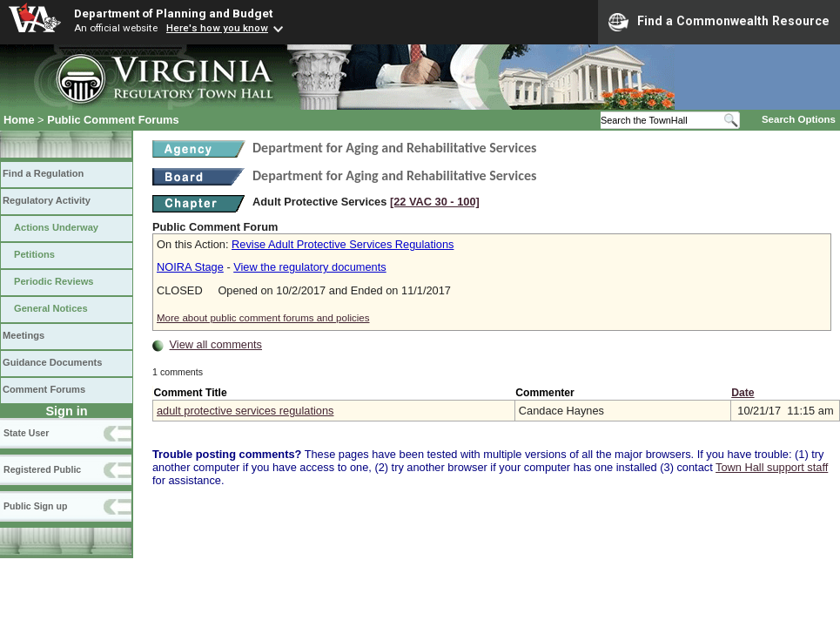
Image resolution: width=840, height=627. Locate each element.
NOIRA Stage (190, 267)
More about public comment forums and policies (263, 318)
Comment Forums (44, 389)
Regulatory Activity (47, 200)
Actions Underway (56, 227)
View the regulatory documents (309, 267)
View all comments (216, 344)
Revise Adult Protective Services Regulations (343, 244)
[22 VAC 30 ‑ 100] (435, 202)
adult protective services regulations (245, 411)
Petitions (34, 254)
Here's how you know (217, 28)
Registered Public (42, 469)
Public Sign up (35, 506)
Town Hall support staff (772, 467)
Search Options (799, 119)
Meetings (24, 335)
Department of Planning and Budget (173, 13)
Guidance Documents (52, 362)
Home (19, 120)
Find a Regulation (43, 173)
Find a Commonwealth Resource (719, 22)
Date (743, 393)
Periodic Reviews (54, 281)
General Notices (51, 308)
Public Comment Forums (113, 120)
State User (26, 433)
